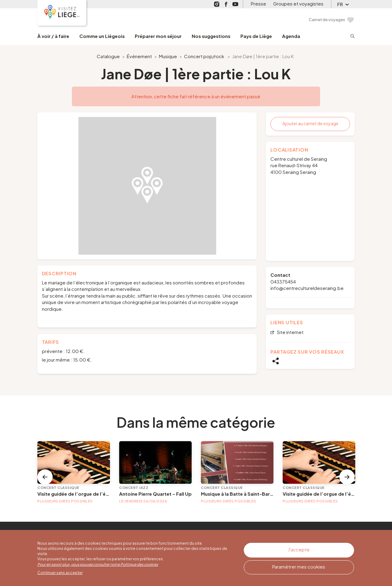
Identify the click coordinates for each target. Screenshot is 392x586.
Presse (258, 4)
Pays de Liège (256, 36)
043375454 (283, 282)
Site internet (290, 332)
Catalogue (108, 56)
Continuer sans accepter (60, 573)
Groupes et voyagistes (298, 4)
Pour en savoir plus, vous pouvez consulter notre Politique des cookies (98, 564)
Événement (139, 56)
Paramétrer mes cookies (299, 566)
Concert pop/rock (204, 56)
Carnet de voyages (327, 20)
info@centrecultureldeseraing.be (307, 288)
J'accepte (299, 549)
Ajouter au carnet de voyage (310, 123)
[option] (147, 186)
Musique (168, 56)
